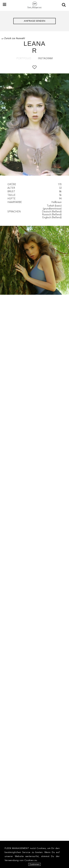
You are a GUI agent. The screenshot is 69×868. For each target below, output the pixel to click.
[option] (34, 125)
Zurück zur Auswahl (13, 38)
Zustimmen (34, 864)
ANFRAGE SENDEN (34, 21)
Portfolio (24, 59)
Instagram (45, 59)
